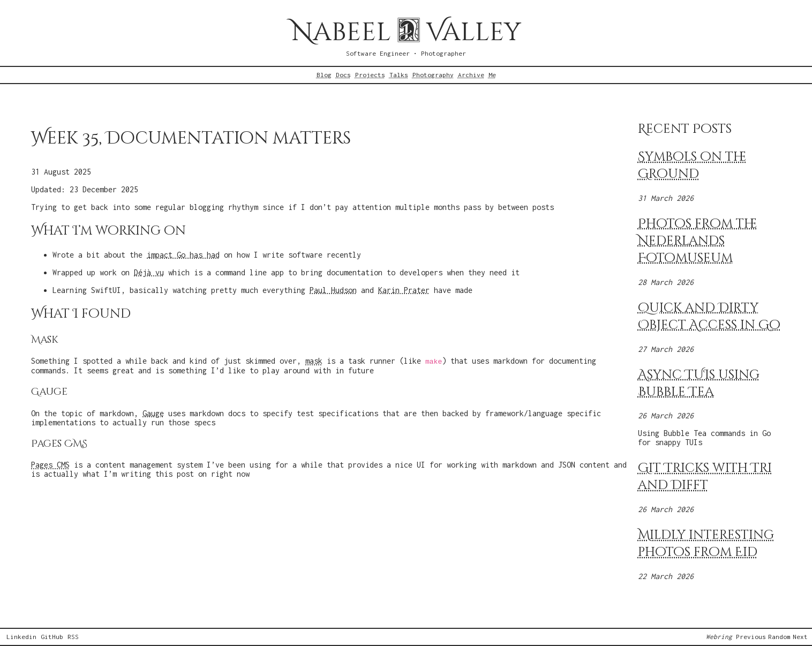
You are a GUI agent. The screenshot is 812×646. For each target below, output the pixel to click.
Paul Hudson (333, 290)
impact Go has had (183, 255)
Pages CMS (50, 465)
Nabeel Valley (406, 32)
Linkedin (21, 637)
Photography (433, 75)
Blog (324, 75)
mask (314, 361)
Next (800, 637)
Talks (399, 75)
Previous (751, 637)
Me (492, 75)
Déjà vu (149, 272)
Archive (471, 75)
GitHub (52, 637)
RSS (73, 637)
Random (779, 637)
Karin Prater (404, 290)
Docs (343, 75)
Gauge (153, 413)
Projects (370, 75)
